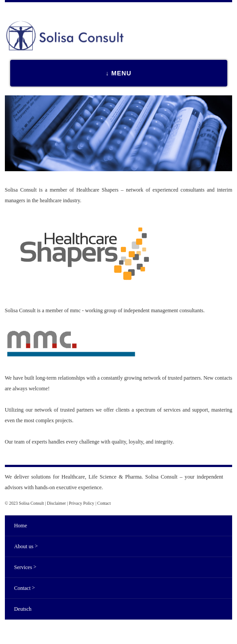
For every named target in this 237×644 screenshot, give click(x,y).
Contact (104, 503)
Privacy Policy (82, 503)
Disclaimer (56, 503)
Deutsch (23, 609)
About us (26, 546)
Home (21, 526)
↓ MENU (118, 73)
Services (25, 567)
